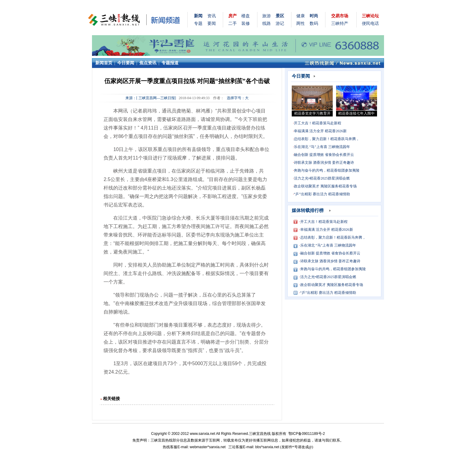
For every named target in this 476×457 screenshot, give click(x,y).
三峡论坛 (370, 16)
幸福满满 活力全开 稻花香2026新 (320, 131)
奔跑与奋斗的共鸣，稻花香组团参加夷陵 (327, 170)
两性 (301, 24)
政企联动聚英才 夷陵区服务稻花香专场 (325, 186)
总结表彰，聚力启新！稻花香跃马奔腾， (327, 139)
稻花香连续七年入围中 (356, 113)
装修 (246, 24)
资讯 (212, 16)
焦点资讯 (148, 63)
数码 (314, 24)
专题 (198, 24)
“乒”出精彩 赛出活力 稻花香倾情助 (322, 194)
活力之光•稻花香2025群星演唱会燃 (322, 178)
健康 (301, 16)
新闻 (198, 16)
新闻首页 (104, 63)
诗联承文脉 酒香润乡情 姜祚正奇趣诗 (324, 163)
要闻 (212, 24)
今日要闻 (126, 63)
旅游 (267, 16)
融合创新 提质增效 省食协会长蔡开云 (324, 155)
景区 (280, 16)
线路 (267, 24)
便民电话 (370, 24)
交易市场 (340, 16)
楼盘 (246, 16)
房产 (233, 16)
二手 (233, 24)
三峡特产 (340, 24)
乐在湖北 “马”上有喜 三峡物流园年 (322, 147)
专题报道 (170, 63)
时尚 (314, 16)
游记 (280, 24)
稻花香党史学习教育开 (312, 113)
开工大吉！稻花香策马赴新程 (318, 123)
